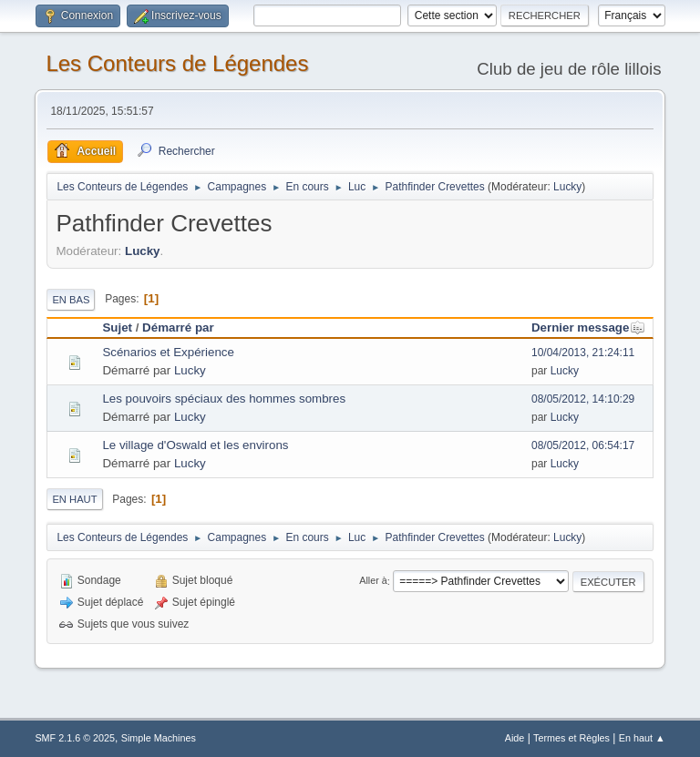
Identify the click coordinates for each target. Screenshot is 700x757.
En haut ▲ (642, 738)
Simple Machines (159, 738)
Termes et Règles (571, 738)
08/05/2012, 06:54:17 (583, 445)
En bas (71, 300)
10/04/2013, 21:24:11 (583, 353)
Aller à (373, 581)
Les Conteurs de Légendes (177, 63)
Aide (515, 738)
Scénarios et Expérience (168, 352)
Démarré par (178, 327)
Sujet (117, 327)
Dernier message (588, 327)
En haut (74, 499)
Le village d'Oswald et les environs (195, 445)
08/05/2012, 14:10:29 (583, 399)
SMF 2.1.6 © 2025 (75, 738)
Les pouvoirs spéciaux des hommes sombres (224, 399)
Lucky (567, 187)
